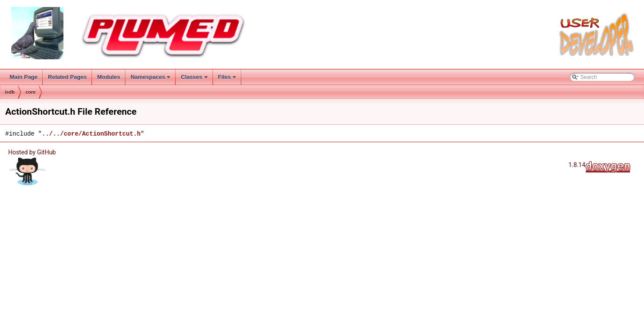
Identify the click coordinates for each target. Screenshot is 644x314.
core (31, 92)
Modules (109, 77)
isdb (10, 92)
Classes (195, 79)
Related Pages (67, 77)
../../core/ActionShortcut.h (91, 134)
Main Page (24, 77)
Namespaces (151, 79)
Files (228, 79)
